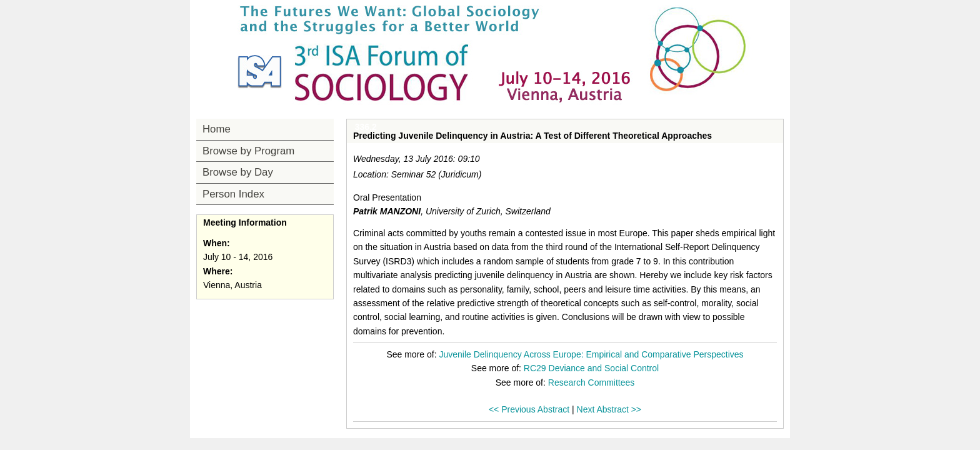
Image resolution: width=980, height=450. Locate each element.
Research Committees (592, 382)
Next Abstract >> (609, 409)
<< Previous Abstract (529, 409)
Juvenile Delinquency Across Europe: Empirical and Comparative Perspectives (591, 354)
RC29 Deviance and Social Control (591, 368)
